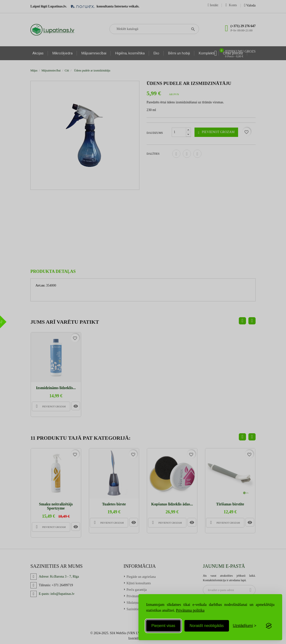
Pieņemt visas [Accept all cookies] (163, 626)
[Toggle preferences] (245, 626)
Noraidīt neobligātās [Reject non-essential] (207, 626)
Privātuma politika (190, 610)
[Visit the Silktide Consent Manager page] (269, 626)
